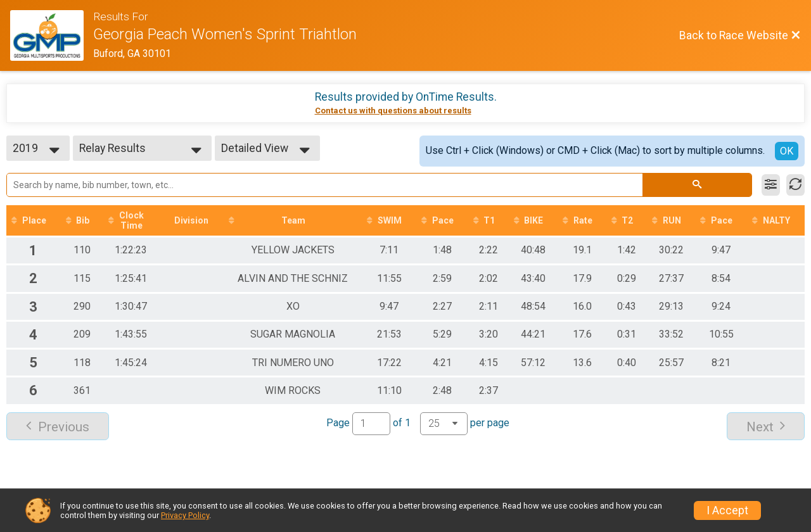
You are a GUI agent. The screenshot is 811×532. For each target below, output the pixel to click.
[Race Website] (52, 35)
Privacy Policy (185, 515)
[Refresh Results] (795, 185)
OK (787, 151)
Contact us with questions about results (393, 111)
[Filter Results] (771, 185)
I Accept (727, 510)
